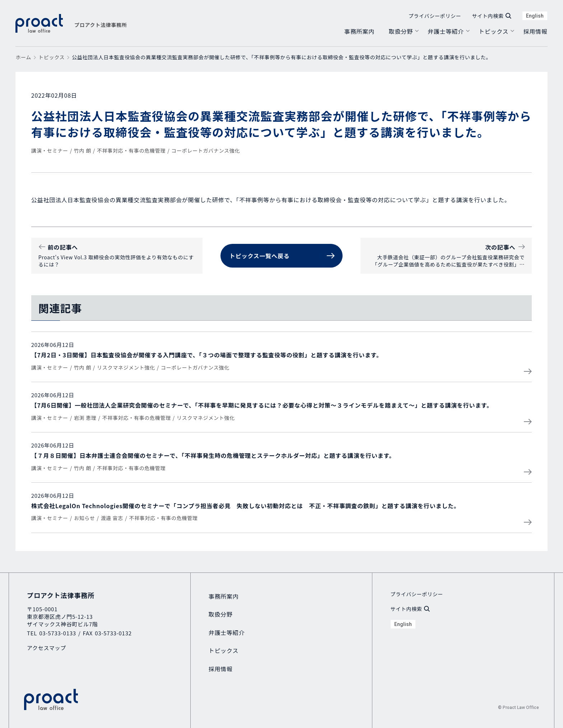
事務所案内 (359, 31)
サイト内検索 (491, 16)
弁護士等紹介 (446, 31)
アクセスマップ (46, 648)
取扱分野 (401, 31)
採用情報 (535, 31)
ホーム (23, 57)
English (535, 16)
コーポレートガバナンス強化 (206, 150)
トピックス (494, 31)
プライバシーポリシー (435, 16)
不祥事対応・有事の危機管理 (131, 150)
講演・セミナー (50, 150)
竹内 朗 (83, 150)
